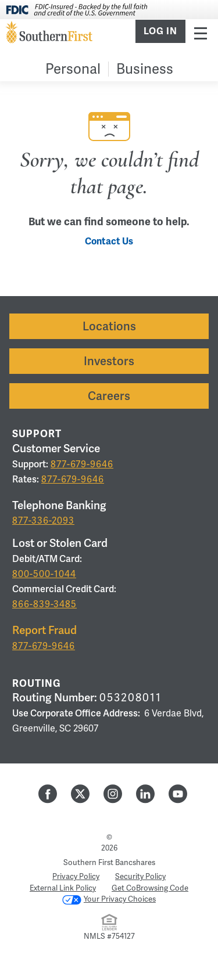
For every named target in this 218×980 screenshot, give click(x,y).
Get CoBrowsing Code (150, 888)
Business (145, 69)
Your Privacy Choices (109, 899)
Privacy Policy (76, 876)
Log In (160, 31)
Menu (201, 33)
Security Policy (140, 876)
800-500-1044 (44, 574)
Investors (109, 361)
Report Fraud (44, 630)
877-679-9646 (82, 464)
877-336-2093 (43, 520)
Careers (109, 396)
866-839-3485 (44, 604)
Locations (109, 326)
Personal (73, 69)
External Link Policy (63, 888)
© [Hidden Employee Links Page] (109, 837)
